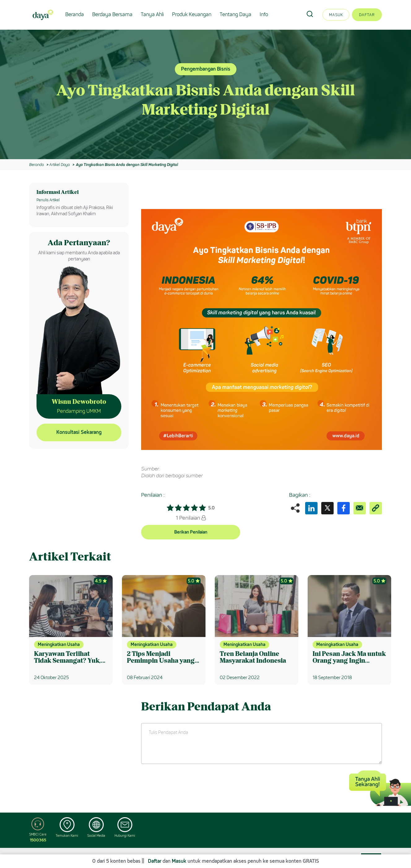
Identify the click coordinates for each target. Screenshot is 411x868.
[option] (205, 94)
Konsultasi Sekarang (79, 432)
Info (264, 14)
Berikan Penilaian (191, 532)
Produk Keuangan (192, 14)
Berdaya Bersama (112, 14)
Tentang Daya (236, 14)
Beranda (75, 14)
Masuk (336, 15)
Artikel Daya (59, 165)
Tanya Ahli (152, 14)
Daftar (367, 15)
